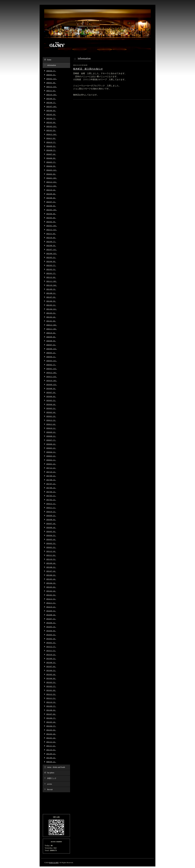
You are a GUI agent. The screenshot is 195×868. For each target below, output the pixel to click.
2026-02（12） (52, 79)
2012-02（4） (51, 734)
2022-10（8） (51, 238)
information (52, 65)
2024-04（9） (51, 166)
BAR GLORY (54, 863)
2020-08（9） (51, 341)
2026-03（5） (51, 75)
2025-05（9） (51, 114)
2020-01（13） (52, 369)
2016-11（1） (51, 508)
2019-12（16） (52, 373)
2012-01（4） (51, 738)
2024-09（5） (51, 146)
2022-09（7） (51, 241)
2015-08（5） (51, 567)
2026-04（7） (51, 71)
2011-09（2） (51, 754)
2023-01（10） (52, 226)
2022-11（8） (51, 234)
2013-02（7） (51, 686)
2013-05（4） (51, 674)
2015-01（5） (51, 595)
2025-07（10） (52, 106)
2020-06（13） (52, 349)
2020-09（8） (51, 337)
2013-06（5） (51, 670)
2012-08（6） (51, 710)
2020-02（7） (51, 365)
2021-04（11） (52, 309)
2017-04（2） (51, 492)
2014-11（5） (51, 603)
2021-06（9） (51, 301)
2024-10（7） (51, 142)
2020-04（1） (51, 357)
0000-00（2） (51, 762)
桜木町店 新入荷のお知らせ (88, 69)
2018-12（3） (51, 420)
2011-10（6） (51, 750)
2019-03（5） (51, 408)
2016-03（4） (51, 539)
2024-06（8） (51, 158)
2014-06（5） (51, 623)
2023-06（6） (51, 206)
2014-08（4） (51, 615)
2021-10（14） (52, 285)
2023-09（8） (51, 194)
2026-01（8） (51, 83)
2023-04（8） (51, 214)
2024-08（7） (51, 150)
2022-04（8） (51, 261)
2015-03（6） (51, 587)
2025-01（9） (51, 130)
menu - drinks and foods (56, 767)
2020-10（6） (51, 333)
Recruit (50, 789)
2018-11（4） (51, 424)
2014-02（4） (51, 639)
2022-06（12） (52, 253)
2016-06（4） (51, 527)
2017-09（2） (51, 476)
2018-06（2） (51, 444)
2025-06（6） (51, 110)
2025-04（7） (51, 118)
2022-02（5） (51, 269)
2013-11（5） (51, 651)
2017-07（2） (51, 484)
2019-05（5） (51, 400)
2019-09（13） (52, 384)
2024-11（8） (51, 138)
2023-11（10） (52, 186)
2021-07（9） (51, 297)
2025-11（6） (51, 91)
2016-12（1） (51, 504)
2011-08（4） (51, 758)
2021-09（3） (51, 289)
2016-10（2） (51, 512)
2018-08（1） (51, 436)
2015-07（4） (51, 571)
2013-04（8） (51, 678)
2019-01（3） (51, 416)
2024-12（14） (52, 134)
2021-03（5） (51, 313)
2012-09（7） (51, 706)
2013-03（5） (51, 682)
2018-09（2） (51, 432)
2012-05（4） (51, 722)
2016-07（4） (51, 523)
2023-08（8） (51, 198)
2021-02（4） (51, 317)
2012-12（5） (51, 694)
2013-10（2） (51, 654)
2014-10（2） (51, 607)
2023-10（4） (51, 190)
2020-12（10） (52, 325)
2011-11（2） (51, 746)
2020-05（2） (51, 353)
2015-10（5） (51, 559)
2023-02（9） (51, 222)
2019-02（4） (51, 412)
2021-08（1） (51, 293)
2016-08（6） (51, 519)
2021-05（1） (51, 305)
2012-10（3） (51, 702)
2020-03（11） (52, 361)
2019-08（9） (51, 388)
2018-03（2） (51, 456)
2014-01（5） (51, 643)
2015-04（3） (51, 583)
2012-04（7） (51, 726)
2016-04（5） (51, 535)
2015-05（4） (51, 579)
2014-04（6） (51, 631)
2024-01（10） (52, 178)
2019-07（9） (51, 392)
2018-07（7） (51, 440)
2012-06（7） (51, 718)
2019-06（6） (51, 396)
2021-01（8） (51, 321)
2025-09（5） (51, 99)
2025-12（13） (52, 87)
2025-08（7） (51, 102)
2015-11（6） (51, 555)
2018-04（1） (51, 452)
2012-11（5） (51, 698)
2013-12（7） (51, 647)
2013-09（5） (51, 658)
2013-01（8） (51, 690)
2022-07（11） (52, 249)
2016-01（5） (51, 547)
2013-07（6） (51, 666)
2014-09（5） (51, 611)
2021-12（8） (51, 277)
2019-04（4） (51, 404)
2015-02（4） (51, 591)
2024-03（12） (52, 170)
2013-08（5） (51, 662)
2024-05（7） (51, 162)
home (49, 60)
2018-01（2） (51, 464)
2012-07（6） (51, 714)
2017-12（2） (51, 468)
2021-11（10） (52, 281)
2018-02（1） (51, 460)
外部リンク (52, 778)
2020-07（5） (51, 345)
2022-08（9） (51, 245)
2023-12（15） (52, 182)
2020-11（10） (52, 329)
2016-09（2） (51, 515)
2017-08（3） (51, 480)
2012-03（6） (51, 730)
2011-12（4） (51, 742)
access (50, 784)
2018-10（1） (51, 428)
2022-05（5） (51, 257)
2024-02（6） (51, 174)
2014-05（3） (51, 627)
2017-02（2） (51, 500)
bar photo (51, 773)
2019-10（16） (52, 380)
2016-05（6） (51, 531)
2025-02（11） (52, 126)
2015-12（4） (51, 551)
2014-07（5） (51, 619)
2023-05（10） (52, 210)
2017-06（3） (51, 488)
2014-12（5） (51, 599)
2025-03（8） (51, 122)
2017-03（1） (51, 496)
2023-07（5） (51, 202)
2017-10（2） (51, 472)
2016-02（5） (51, 543)
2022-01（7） (51, 273)
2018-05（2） (51, 448)
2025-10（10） (52, 95)
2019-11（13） (52, 376)
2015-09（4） (51, 563)
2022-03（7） (51, 265)
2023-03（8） (51, 218)
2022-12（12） (52, 230)
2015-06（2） (51, 575)
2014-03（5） (51, 635)
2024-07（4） (51, 154)
